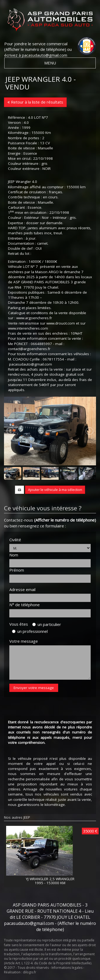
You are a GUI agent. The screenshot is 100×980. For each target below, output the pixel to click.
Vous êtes (20, 624)
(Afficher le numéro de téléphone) (35, 49)
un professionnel (30, 631)
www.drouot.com (61, 323)
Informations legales (67, 968)
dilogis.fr (30, 972)
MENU (50, 63)
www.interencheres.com (28, 328)
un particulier (47, 624)
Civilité (15, 540)
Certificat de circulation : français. (35, 192)
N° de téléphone (25, 605)
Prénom (17, 570)
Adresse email (22, 589)
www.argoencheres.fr (34, 318)
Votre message (24, 641)
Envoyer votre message (34, 688)
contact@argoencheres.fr (29, 349)
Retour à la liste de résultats (35, 102)
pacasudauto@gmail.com (45, 55)
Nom (14, 555)
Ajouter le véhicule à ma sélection (55, 490)
